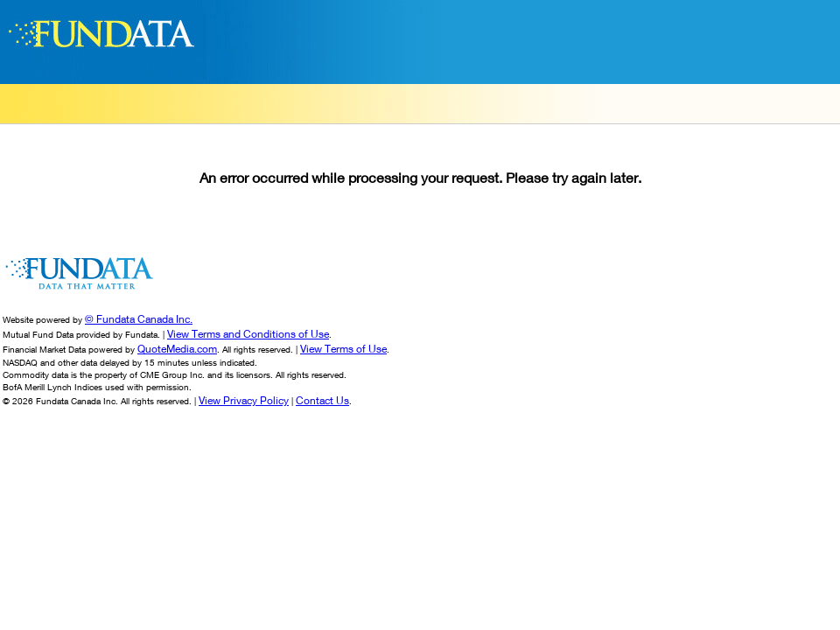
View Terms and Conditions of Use (248, 334)
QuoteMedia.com (177, 349)
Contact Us (322, 400)
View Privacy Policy (244, 400)
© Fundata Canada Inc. (139, 319)
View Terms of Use (343, 349)
